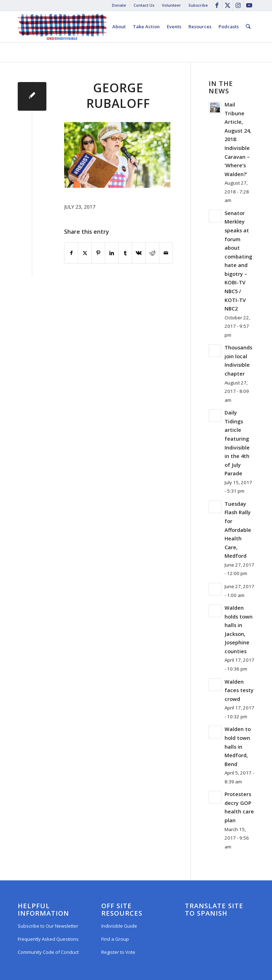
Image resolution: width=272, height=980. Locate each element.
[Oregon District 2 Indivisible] (62, 27)
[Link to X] (228, 5)
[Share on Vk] (139, 253)
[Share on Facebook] (71, 253)
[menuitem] (119, 5)
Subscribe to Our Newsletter (48, 926)
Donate (119, 5)
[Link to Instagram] (238, 5)
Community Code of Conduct (48, 952)
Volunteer (171, 5)
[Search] (248, 27)
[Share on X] (85, 253)
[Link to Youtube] (249, 5)
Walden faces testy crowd (239, 690)
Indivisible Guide (119, 926)
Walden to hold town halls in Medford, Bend (238, 746)
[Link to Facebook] (217, 5)
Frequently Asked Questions (48, 939)
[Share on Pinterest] (98, 253)
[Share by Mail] (166, 253)
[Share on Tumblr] (125, 253)
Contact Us (144, 5)
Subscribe (198, 5)
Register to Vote (118, 952)
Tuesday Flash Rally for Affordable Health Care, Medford (238, 530)
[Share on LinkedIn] (112, 253)
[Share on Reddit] (152, 253)
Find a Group (115, 939)
